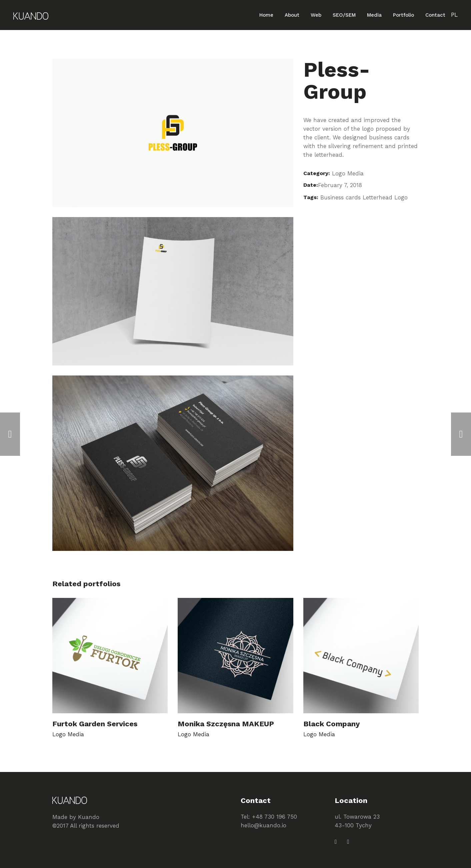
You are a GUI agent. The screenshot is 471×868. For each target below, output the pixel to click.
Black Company (331, 724)
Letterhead (377, 197)
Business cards (340, 197)
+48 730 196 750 (274, 817)
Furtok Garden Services (95, 724)
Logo (339, 173)
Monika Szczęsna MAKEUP (226, 724)
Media (355, 173)
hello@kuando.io (263, 825)
